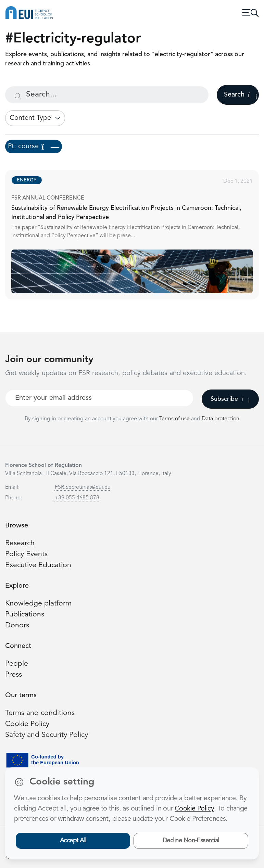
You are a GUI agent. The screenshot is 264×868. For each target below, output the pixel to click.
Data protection (221, 419)
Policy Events (26, 554)
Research (20, 543)
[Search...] (107, 95)
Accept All (73, 841)
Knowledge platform (38, 604)
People (17, 664)
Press (14, 675)
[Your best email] (99, 398)
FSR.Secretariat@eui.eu (83, 487)
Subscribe (230, 399)
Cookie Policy (27, 724)
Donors (17, 626)
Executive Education (38, 565)
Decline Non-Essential (191, 841)
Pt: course (34, 146)
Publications (25, 615)
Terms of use (175, 419)
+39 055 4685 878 (77, 498)
